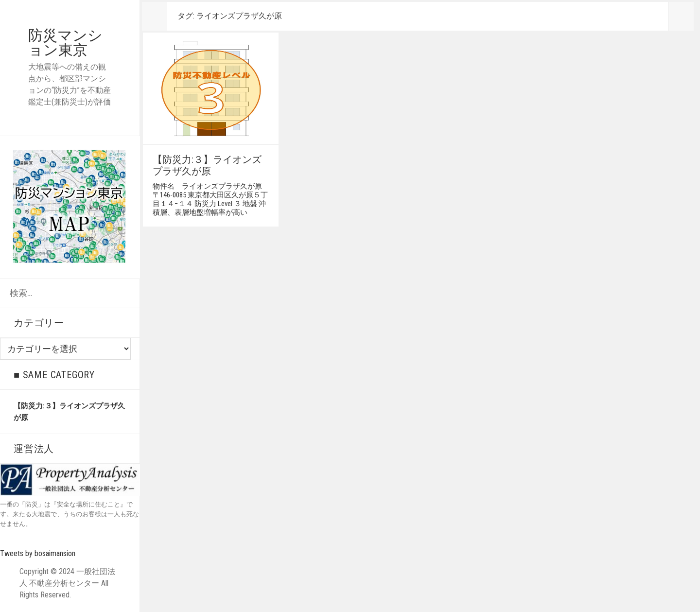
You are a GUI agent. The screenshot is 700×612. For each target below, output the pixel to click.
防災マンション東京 (65, 43)
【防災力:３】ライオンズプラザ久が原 (207, 165)
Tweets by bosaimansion (38, 553)
